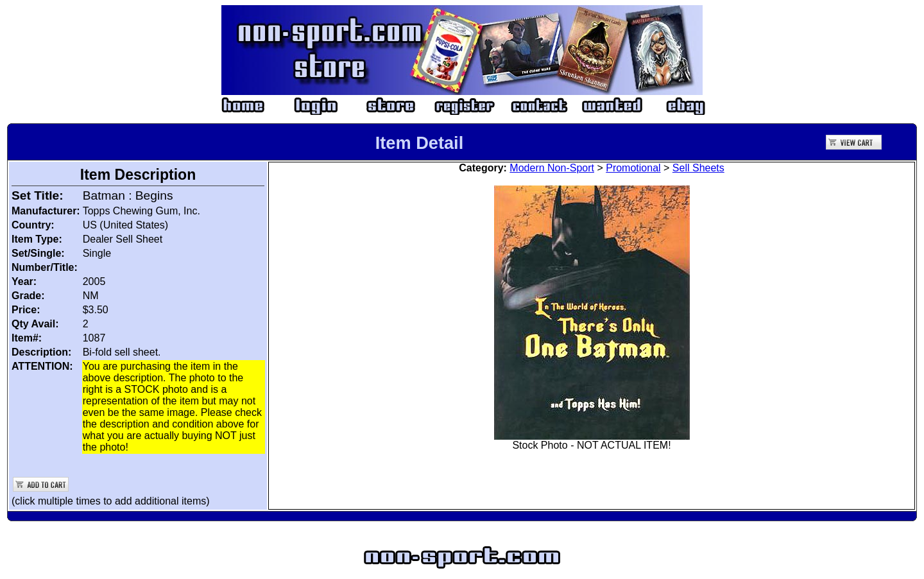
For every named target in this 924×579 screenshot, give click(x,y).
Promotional (633, 168)
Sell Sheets (698, 168)
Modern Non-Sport (552, 168)
